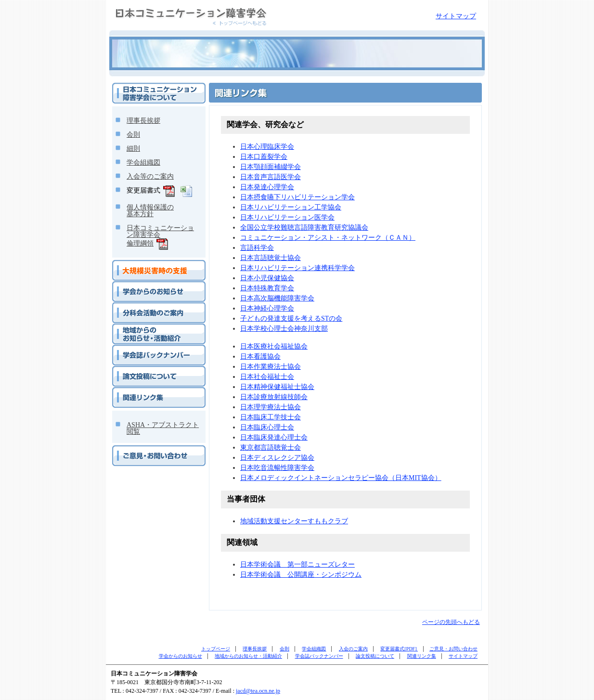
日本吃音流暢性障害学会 (277, 468)
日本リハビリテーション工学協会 (291, 207)
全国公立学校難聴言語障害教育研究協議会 (304, 227)
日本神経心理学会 (267, 308)
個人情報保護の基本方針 (150, 211)
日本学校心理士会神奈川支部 (284, 329)
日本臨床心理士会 (267, 427)
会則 (133, 135)
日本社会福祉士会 (267, 377)
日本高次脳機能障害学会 (277, 298)
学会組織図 (143, 162)
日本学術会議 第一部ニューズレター (297, 564)
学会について (129, 87)
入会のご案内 (353, 649)
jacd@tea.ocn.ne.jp (258, 691)
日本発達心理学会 (267, 187)
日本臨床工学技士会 (271, 417)
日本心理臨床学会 (267, 147)
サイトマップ (456, 16)
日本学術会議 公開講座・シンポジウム (301, 575)
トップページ (216, 649)
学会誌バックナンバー (141, 349)
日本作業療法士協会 (271, 367)
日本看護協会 (260, 356)
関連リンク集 (129, 391)
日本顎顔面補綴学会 (271, 167)
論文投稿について (135, 370)
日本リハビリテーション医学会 (287, 217)
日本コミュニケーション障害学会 (156, 4)
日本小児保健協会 (267, 278)
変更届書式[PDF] (399, 649)
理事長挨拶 (143, 121)
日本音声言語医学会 (271, 177)
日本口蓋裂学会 (264, 157)
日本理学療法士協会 (271, 407)
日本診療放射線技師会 (274, 397)
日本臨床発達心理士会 (274, 437)
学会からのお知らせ (138, 285)
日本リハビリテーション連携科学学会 (297, 268)
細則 (133, 149)
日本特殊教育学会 (267, 288)
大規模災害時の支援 (138, 264)
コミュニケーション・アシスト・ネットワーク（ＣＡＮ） (328, 238)
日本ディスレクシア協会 (277, 458)
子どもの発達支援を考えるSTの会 (291, 318)
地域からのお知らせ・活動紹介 (153, 327)
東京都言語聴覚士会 (271, 447)
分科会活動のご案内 (138, 306)
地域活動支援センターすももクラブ (294, 521)
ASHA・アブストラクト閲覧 (163, 428)
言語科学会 (257, 248)
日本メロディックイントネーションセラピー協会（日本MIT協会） (341, 478)
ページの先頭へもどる (451, 622)
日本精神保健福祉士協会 (277, 387)
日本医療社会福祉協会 (274, 346)
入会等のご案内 (150, 176)
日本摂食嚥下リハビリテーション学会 (297, 197)
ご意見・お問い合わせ (141, 449)
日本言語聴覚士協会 (271, 258)
